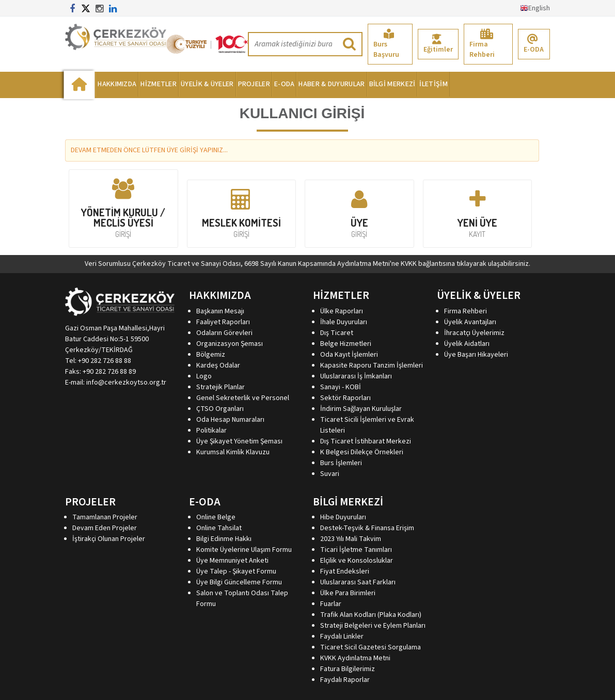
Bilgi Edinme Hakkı (224, 539)
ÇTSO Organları (220, 409)
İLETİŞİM (433, 84)
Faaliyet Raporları (223, 322)
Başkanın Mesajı (220, 311)
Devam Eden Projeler (105, 528)
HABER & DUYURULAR (332, 84)
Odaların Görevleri (224, 333)
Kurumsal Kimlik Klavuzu (233, 452)
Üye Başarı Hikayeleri (476, 355)
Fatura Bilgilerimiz (348, 669)
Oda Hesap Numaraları (230, 420)
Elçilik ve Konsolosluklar (357, 561)
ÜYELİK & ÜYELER (207, 84)
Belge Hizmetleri (346, 344)
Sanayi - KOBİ (341, 387)
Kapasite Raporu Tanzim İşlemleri (372, 365)
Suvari (330, 474)
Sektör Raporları (345, 398)
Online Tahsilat (219, 528)
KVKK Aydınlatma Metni (355, 658)
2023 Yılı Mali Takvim (351, 539)
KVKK (409, 264)
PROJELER (254, 84)
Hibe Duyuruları (343, 517)
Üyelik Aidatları (467, 344)
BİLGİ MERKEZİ (392, 84)
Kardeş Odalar (218, 365)
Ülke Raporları (342, 311)
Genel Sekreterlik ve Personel (243, 398)
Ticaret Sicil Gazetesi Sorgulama (370, 647)
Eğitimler (438, 44)
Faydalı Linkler (342, 637)
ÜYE (359, 213)
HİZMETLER (159, 84)
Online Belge (216, 517)
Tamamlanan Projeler (105, 517)
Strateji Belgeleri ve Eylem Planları (373, 626)
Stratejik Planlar (220, 387)
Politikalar (211, 431)
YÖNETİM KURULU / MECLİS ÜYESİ (123, 208)
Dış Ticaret (337, 333)
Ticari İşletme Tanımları (356, 550)
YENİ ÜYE (478, 213)
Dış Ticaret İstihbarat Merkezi (366, 441)
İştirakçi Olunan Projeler (109, 539)
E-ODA (534, 44)
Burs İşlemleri (341, 463)
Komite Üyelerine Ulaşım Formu (244, 550)
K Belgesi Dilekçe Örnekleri (362, 452)
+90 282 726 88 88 (105, 361)
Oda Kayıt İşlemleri (349, 355)
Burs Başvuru (386, 44)
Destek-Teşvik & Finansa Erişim (367, 528)
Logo (204, 376)
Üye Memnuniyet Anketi (232, 561)
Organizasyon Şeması (230, 344)
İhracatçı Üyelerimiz (474, 333)
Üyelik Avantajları (470, 322)
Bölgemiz (211, 355)
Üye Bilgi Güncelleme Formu (239, 582)
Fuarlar (331, 604)
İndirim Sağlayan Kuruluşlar (361, 409)
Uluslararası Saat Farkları (358, 582)
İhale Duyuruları (344, 322)
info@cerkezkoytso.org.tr (126, 383)
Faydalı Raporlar (345, 680)
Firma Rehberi (482, 44)
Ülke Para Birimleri (348, 593)
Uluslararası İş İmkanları (356, 376)
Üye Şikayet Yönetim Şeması (239, 441)
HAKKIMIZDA (117, 84)
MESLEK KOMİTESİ (242, 213)
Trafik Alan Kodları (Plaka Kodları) (371, 615)
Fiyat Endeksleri (345, 571)
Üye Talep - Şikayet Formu (236, 571)
